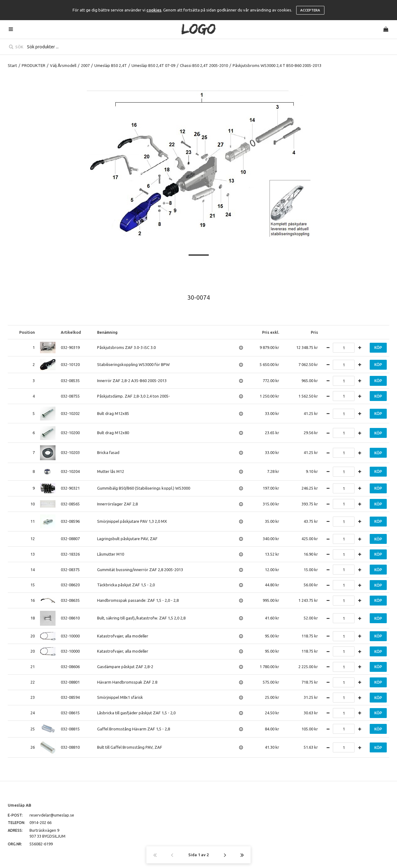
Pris (314, 332)
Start (12, 65)
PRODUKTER (33, 65)
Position (27, 332)
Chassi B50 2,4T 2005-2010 (204, 65)
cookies (154, 10)
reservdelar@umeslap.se (52, 815)
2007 (85, 65)
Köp (378, 348)
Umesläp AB (20, 805)
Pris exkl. (271, 332)
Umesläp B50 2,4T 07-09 (153, 65)
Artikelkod (71, 332)
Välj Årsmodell (63, 65)
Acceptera (310, 10)
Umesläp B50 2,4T (111, 65)
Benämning (107, 332)
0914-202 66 (40, 822)
